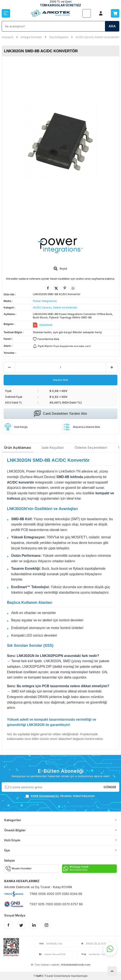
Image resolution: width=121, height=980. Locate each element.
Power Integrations (45, 301)
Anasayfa (7, 37)
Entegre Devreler (31, 37)
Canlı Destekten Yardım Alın (60, 414)
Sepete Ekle (60, 380)
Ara (112, 26)
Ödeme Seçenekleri (91, 448)
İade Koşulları (53, 448)
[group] (60, 142)
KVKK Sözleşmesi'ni (45, 796)
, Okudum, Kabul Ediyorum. (60, 796)
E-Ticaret (48, 976)
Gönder (110, 787)
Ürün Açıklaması (18, 448)
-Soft (38, 976)
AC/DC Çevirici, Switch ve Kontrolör (97, 37)
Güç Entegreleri (59, 37)
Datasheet (46, 325)
